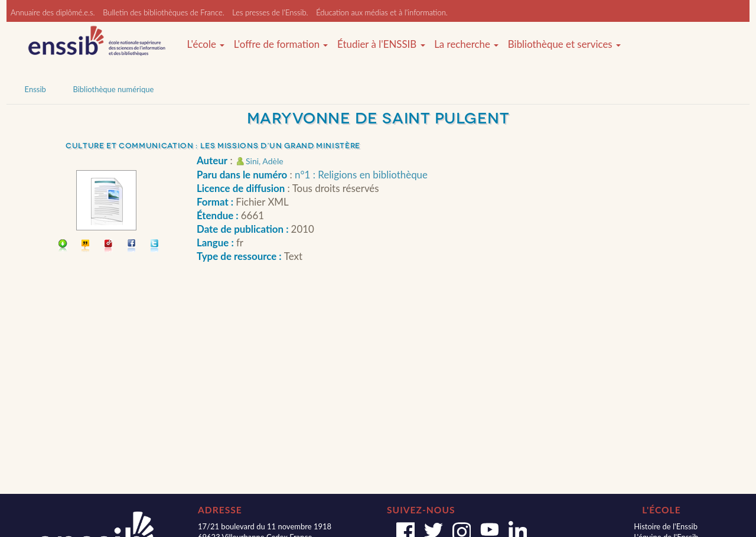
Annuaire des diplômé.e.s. (53, 12)
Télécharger (63, 247)
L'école (206, 44)
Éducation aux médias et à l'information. (382, 12)
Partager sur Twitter (155, 247)
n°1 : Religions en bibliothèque (361, 175)
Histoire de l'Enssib (666, 526)
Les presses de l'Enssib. (270, 12)
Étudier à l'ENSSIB (381, 44)
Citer (86, 247)
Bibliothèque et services (564, 44)
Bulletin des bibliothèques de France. (164, 12)
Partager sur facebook (132, 247)
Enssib (35, 89)
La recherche (466, 44)
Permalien (109, 247)
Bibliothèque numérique (113, 89)
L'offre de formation (281, 44)
